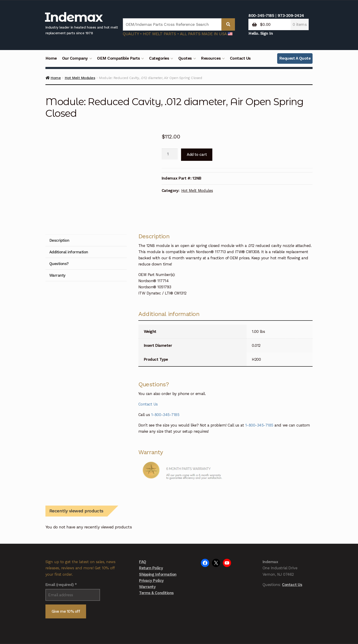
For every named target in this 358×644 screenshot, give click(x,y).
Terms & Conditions (156, 560)
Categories (159, 58)
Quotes (185, 58)
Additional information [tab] (69, 220)
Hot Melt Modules (80, 78)
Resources (211, 58)
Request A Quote (295, 58)
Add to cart (197, 154)
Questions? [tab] (59, 231)
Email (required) (61, 552)
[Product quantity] (170, 154)
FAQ (143, 529)
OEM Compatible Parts (118, 58)
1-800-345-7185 (165, 382)
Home (51, 58)
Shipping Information (158, 542)
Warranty (147, 554)
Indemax (74, 17)
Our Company (75, 58)
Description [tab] (59, 208)
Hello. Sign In (261, 33)
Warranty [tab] (57, 243)
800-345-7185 (261, 16)
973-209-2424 (291, 16)
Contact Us (240, 58)
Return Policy (151, 535)
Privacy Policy (151, 548)
